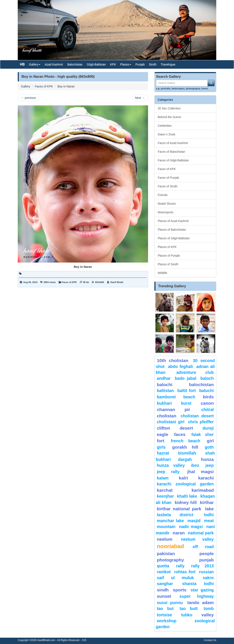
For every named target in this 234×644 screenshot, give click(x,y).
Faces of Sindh (168, 186)
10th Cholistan (173, 360)
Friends (163, 195)
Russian (206, 572)
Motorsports (166, 212)
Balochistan (75, 64)
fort (161, 441)
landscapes (178, 88)
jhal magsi (201, 472)
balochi (165, 385)
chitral (207, 410)
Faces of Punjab (168, 178)
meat (209, 521)
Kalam (163, 478)
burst (186, 403)
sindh (163, 590)
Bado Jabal (185, 378)
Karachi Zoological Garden (185, 484)
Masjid (194, 521)
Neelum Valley (197, 539)
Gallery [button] (35, 64)
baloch (207, 378)
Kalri (183, 478)
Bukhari (164, 403)
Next (140, 98)
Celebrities (165, 126)
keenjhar (165, 496)
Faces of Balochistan (171, 152)
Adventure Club (195, 372)
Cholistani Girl (171, 422)
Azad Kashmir (54, 64)
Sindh (153, 64)
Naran (179, 533)
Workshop (167, 621)
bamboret (166, 397)
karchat (165, 490)
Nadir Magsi (191, 527)
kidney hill (186, 502)
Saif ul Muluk (175, 578)
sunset (164, 596)
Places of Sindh (168, 264)
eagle (163, 434)
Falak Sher (203, 434)
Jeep (210, 465)
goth (209, 447)
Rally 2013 (202, 566)
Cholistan (167, 416)
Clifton (164, 428)
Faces (180, 434)
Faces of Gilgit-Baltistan (173, 160)
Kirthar (207, 502)
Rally (180, 566)
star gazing (202, 590)
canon (207, 403)
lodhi (209, 515)
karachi (206, 478)
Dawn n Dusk (167, 134)
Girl (210, 441)
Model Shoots (167, 204)
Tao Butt (189, 609)
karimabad (203, 490)
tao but (165, 609)
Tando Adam (201, 602)
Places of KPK (167, 247)
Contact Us (210, 640)
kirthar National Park (179, 509)
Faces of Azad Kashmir (173, 143)
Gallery (26, 86)
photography (193, 88)
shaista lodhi (198, 584)
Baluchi (206, 391)
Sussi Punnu (170, 603)
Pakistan (166, 553)
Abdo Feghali (180, 366)
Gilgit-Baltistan (96, 64)
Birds (208, 397)
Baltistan (165, 391)
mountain (166, 527)
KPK (113, 64)
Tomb (209, 609)
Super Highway (197, 596)
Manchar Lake (170, 521)
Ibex (195, 465)
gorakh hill (185, 447)
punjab (206, 560)
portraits (165, 88)
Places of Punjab (169, 256)
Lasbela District (175, 515)
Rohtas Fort (185, 572)
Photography (170, 560)
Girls (161, 447)
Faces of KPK (44, 86)
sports (180, 590)
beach (189, 397)
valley (208, 615)
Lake (209, 509)
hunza (207, 459)
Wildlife (163, 273)
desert (186, 428)
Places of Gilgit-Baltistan (174, 238)
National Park (201, 533)
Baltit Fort (187, 391)
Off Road (203, 547)
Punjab (140, 64)
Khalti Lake (187, 496)
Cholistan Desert (197, 416)
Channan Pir (174, 409)
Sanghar (165, 584)
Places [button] (126, 64)
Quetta (163, 566)
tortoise (165, 615)
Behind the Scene (169, 117)
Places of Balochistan (172, 230)
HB (22, 64)
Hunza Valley (171, 465)
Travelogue (168, 64)
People (207, 553)
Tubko (187, 615)
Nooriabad (171, 546)
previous (28, 98)
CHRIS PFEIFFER (201, 422)
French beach (186, 441)
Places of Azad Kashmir (173, 221)
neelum (165, 539)
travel (205, 88)
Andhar (164, 378)
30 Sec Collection (169, 108)
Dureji (208, 428)
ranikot (164, 572)
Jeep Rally (168, 472)
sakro (208, 578)
